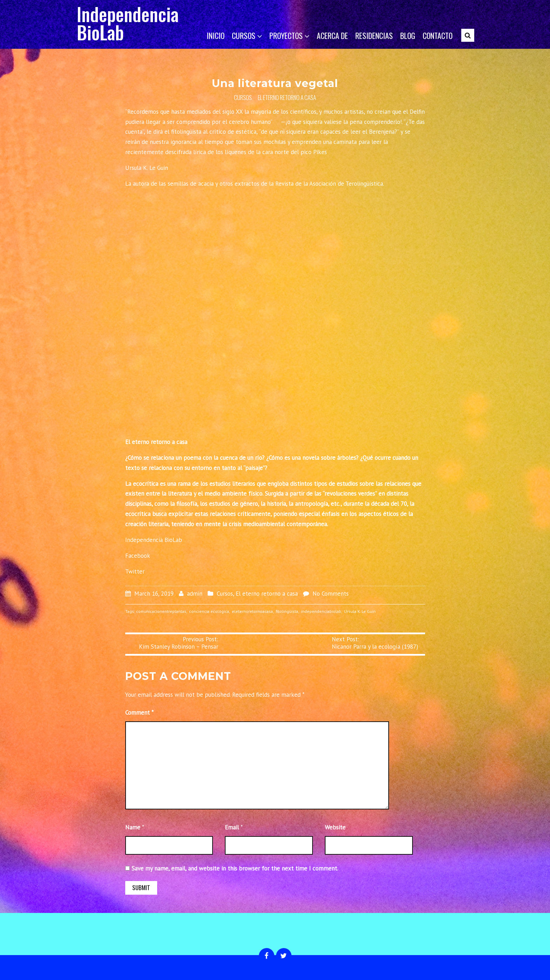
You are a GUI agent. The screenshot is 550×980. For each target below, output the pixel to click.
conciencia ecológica (209, 611)
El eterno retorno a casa (287, 97)
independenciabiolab (321, 611)
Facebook (138, 556)
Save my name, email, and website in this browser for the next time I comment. (235, 868)
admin (195, 594)
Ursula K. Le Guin (360, 611)
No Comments (331, 594)
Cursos (243, 97)
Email (232, 827)
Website (335, 827)
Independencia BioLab (128, 23)
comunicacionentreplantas (161, 611)
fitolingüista (287, 611)
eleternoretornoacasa (252, 611)
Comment (139, 713)
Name (133, 827)
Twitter (135, 571)
